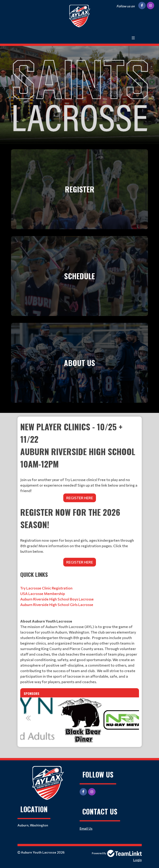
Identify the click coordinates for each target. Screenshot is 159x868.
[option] (80, 720)
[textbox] (80, 536)
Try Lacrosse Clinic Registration (46, 588)
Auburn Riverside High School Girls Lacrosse (57, 604)
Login (137, 860)
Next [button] (131, 718)
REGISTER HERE (80, 498)
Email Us (86, 828)
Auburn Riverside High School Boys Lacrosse (57, 599)
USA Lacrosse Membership (43, 593)
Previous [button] (28, 718)
